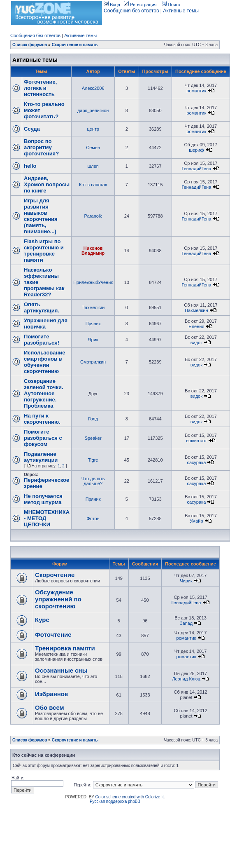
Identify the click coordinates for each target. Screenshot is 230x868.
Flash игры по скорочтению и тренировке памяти (44, 251)
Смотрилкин (93, 362)
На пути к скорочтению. (42, 419)
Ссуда (32, 129)
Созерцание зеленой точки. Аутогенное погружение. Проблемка (44, 393)
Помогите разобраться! (42, 340)
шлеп (93, 166)
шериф (196, 150)
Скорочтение (55, 575)
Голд (93, 419)
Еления (196, 326)
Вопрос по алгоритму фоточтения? (41, 147)
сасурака (196, 462)
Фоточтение (53, 635)
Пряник (93, 324)
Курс (42, 620)
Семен (93, 148)
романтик (196, 91)
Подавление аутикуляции (41, 457)
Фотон (93, 518)
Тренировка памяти (65, 648)
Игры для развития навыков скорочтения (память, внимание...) (41, 216)
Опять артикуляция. (42, 307)
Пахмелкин (93, 307)
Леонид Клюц (186, 679)
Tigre (93, 460)
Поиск (171, 5)
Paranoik (93, 216)
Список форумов (30, 45)
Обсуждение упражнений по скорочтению (58, 599)
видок (196, 343)
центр (93, 129)
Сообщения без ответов (131, 11)
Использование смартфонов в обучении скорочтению (45, 362)
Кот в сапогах (93, 185)
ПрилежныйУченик (93, 282)
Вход (112, 5)
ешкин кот (196, 441)
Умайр (196, 521)
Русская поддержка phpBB (115, 801)
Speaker (93, 438)
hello (30, 166)
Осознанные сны (61, 670)
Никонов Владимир (93, 251)
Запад (186, 623)
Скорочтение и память (75, 45)
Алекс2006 (93, 88)
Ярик (93, 340)
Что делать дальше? (93, 481)
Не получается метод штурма (43, 499)
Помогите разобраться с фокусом (43, 438)
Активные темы (181, 11)
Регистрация (140, 5)
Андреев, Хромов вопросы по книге (47, 184)
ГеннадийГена (196, 169)
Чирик (186, 581)
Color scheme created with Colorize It (130, 797)
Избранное (51, 694)
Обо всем (50, 707)
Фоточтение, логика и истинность (40, 88)
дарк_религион (93, 110)
